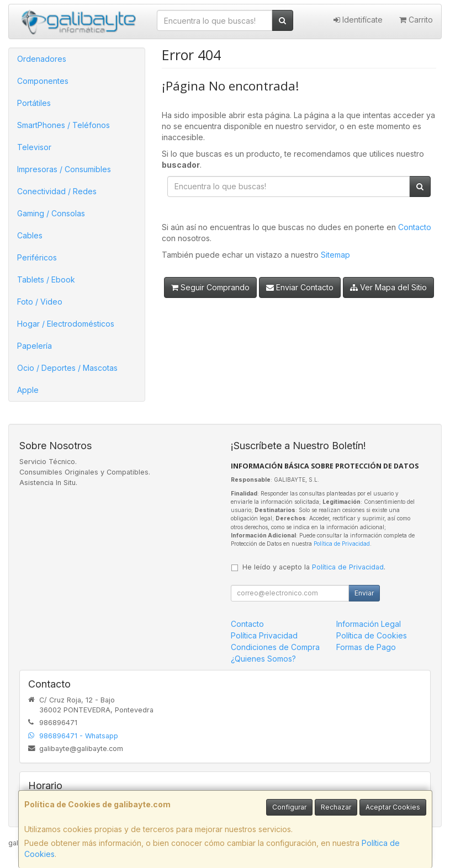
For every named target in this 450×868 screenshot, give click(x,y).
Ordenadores (42, 59)
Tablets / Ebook (46, 279)
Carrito (416, 20)
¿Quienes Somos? (263, 659)
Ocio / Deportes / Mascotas (67, 368)
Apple (28, 390)
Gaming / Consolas (51, 213)
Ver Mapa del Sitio (388, 287)
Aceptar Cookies (393, 807)
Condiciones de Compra (275, 647)
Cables (30, 235)
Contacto (415, 227)
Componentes (43, 81)
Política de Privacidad (342, 544)
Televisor (34, 147)
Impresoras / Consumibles (64, 169)
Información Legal (369, 624)
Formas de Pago (366, 647)
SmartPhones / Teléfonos (63, 125)
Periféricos (37, 257)
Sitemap (335, 255)
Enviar (364, 593)
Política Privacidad (264, 635)
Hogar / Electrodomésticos (66, 324)
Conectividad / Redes (57, 191)
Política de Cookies (372, 635)
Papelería (35, 346)
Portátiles (34, 103)
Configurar (289, 807)
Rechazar (336, 807)
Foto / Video (40, 302)
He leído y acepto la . (314, 567)
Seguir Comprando (210, 287)
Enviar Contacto (300, 287)
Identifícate (358, 20)
